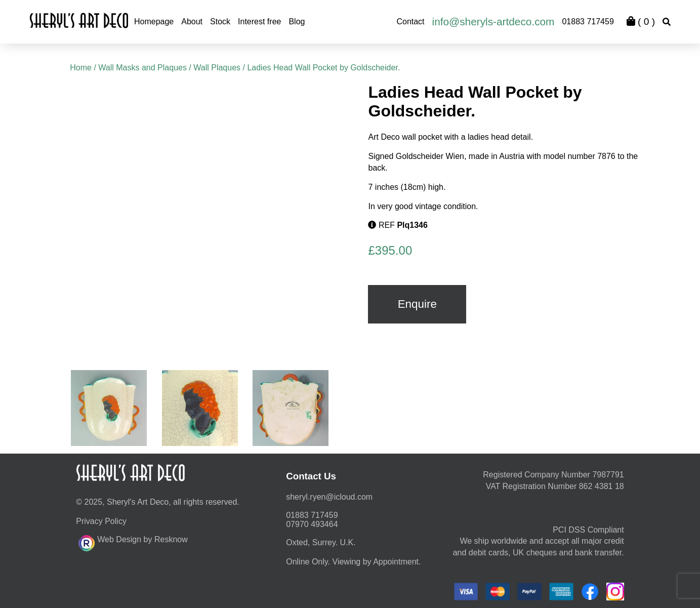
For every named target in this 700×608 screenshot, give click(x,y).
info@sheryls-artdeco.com (493, 22)
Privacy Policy (101, 521)
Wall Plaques (217, 68)
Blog (297, 22)
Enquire (417, 304)
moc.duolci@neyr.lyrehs (329, 497)
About (192, 22)
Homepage (154, 22)
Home (81, 68)
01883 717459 (588, 22)
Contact (410, 22)
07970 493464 (312, 524)
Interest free (259, 22)
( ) (641, 22)
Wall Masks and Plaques (142, 68)
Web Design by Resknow (133, 542)
